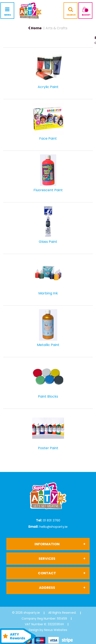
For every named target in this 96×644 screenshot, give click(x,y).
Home (35, 28)
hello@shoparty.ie (54, 527)
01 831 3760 (52, 520)
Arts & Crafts (56, 28)
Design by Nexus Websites (48, 630)
